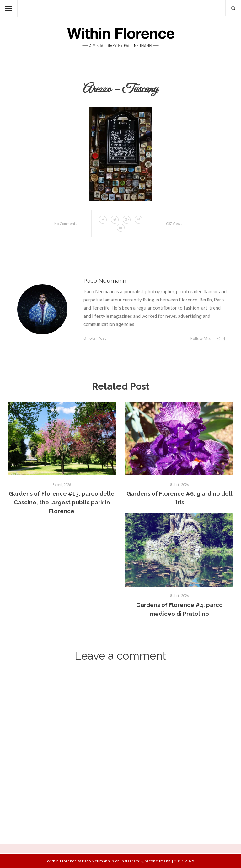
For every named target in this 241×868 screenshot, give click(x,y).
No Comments (66, 224)
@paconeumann (156, 861)
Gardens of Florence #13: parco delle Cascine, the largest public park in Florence (62, 502)
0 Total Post (95, 338)
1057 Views (173, 224)
